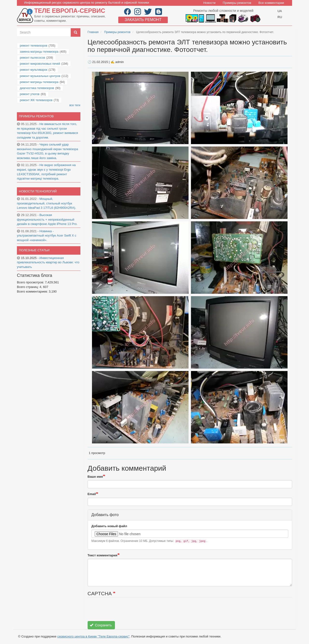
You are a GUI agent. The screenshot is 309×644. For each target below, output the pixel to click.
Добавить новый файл (109, 526)
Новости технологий (38, 191)
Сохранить (101, 625)
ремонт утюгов (30, 94)
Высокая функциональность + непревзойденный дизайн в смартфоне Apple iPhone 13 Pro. (47, 219)
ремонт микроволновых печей (40, 64)
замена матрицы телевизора (39, 52)
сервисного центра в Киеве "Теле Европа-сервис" (93, 636)
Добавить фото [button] (105, 515)
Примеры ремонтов (237, 3)
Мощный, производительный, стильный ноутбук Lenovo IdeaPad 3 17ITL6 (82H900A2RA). (46, 203)
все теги (75, 105)
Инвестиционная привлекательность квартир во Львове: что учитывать (48, 262)
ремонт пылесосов (32, 58)
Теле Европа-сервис (70, 11)
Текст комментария (103, 555)
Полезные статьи (34, 250)
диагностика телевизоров (37, 88)
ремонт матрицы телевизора (39, 82)
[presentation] (124, 612)
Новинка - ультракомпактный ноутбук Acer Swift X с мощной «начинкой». (47, 236)
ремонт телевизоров (34, 46)
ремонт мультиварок (34, 70)
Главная (93, 32)
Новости (209, 3)
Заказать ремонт (143, 20)
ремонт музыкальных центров (40, 76)
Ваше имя (95, 477)
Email (92, 494)
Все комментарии (271, 3)
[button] (141, 108)
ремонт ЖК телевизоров (36, 100)
